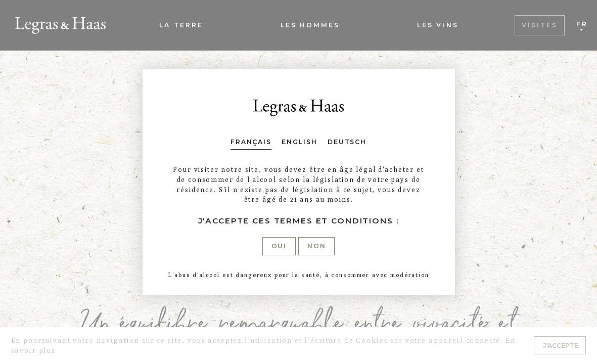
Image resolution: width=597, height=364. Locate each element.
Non (317, 246)
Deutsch (347, 142)
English (299, 142)
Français (251, 142)
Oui (279, 246)
